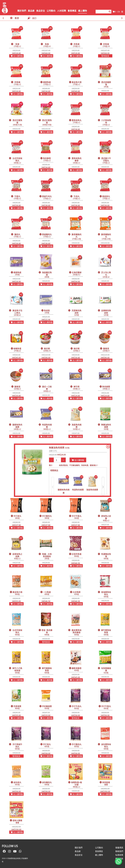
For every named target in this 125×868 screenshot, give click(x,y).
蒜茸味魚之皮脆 (17, 556)
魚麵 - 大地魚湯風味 (47, 556)
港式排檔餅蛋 (106, 84)
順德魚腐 (47, 83)
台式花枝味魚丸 (17, 161)
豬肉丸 (17, 235)
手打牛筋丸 (77, 517)
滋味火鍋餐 (17, 821)
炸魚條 (17, 83)
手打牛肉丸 (77, 707)
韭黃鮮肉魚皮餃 (106, 313)
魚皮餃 (47, 312)
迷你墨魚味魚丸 (106, 747)
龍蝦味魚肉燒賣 (17, 427)
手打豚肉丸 (47, 517)
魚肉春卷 (47, 159)
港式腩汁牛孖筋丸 (106, 161)
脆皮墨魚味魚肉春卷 (77, 632)
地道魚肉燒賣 (47, 427)
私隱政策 (119, 855)
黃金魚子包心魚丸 (17, 313)
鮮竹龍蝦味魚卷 (47, 670)
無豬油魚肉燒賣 (106, 427)
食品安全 (41, 11)
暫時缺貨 (105, 56)
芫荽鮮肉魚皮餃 (77, 313)
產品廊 (31, 11)
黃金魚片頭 (77, 83)
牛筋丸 (17, 197)
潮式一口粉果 (47, 389)
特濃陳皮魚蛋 (106, 556)
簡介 (51, 465)
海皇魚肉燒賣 (77, 427)
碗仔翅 (47, 350)
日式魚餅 (77, 593)
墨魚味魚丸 (77, 121)
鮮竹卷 (76, 388)
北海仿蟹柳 (77, 273)
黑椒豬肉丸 (47, 235)
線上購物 (83, 11)
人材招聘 (62, 11)
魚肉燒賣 (106, 388)
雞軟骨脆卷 (77, 669)
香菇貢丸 (106, 197)
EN (119, 12)
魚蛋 (17, 45)
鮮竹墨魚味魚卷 (106, 632)
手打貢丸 (17, 517)
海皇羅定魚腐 (47, 275)
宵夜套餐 (106, 783)
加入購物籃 (17, 56)
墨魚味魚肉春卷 (77, 161)
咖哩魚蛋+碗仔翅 (77, 785)
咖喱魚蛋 (17, 350)
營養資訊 (119, 848)
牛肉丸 (76, 197)
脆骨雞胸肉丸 (77, 237)
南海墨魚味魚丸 (106, 594)
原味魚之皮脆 (106, 518)
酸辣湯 (106, 350)
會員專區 (72, 11)
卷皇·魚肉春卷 (47, 632)
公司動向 (51, 11)
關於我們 (22, 11)
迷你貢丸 (17, 783)
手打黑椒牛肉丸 (17, 747)
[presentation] (3, 18)
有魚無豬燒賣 (106, 670)
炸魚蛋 (76, 45)
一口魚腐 (47, 593)
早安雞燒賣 (47, 707)
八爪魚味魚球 (106, 122)
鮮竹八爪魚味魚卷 (17, 670)
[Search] (102, 12)
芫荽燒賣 (17, 707)
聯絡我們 (119, 851)
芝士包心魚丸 (106, 275)
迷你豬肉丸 (47, 783)
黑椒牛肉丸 (47, 197)
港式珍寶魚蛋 (17, 122)
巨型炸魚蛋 (77, 555)
